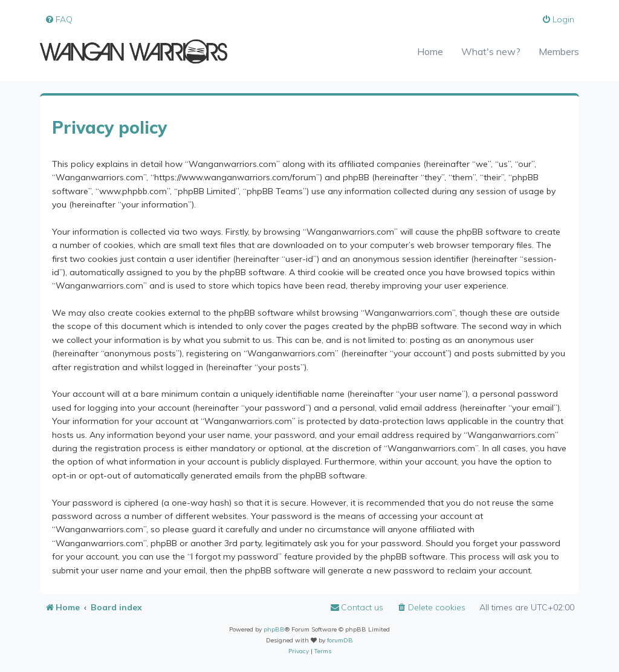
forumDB (340, 640)
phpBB (274, 629)
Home (430, 51)
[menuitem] (59, 20)
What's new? (491, 51)
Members (559, 51)
